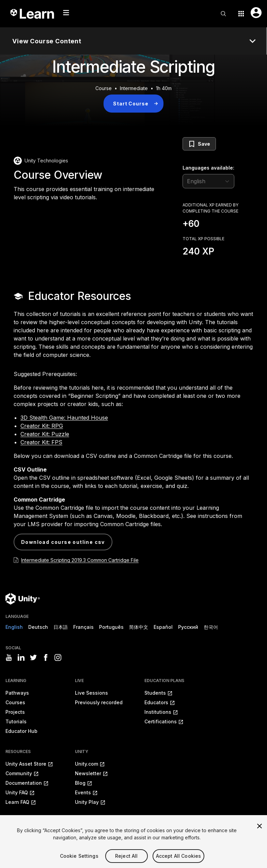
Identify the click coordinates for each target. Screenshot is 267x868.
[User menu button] (256, 13)
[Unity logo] (23, 599)
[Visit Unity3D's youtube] (9, 657)
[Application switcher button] (241, 14)
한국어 (211, 627)
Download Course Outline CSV (63, 542)
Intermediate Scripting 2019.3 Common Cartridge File (80, 560)
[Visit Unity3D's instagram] (58, 657)
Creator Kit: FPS (41, 442)
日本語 (61, 627)
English (14, 627)
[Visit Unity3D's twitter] (33, 657)
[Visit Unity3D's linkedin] (21, 657)
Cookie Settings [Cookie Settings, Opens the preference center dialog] (79, 863)
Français (83, 627)
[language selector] (208, 181)
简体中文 (139, 627)
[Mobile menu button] (66, 13)
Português (111, 627)
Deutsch (38, 627)
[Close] (260, 833)
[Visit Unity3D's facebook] (46, 657)
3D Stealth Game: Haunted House (64, 418)
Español (163, 627)
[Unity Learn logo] (33, 14)
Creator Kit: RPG (42, 426)
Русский (188, 627)
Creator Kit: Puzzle (45, 434)
